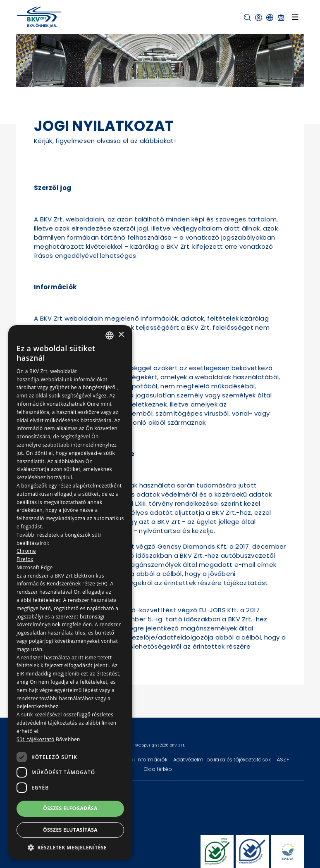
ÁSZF (283, 760)
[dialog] (70, 592)
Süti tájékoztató (35, 739)
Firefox (25, 559)
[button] (247, 18)
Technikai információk (140, 760)
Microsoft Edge (35, 567)
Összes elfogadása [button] (70, 808)
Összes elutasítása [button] (70, 830)
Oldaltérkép (158, 769)
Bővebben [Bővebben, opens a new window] (68, 739)
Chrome (26, 551)
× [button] (121, 335)
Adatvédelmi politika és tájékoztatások (223, 760)
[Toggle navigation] (295, 17)
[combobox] (110, 335)
